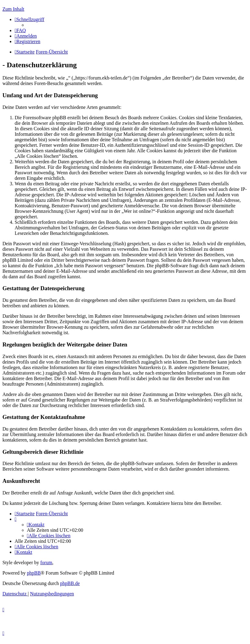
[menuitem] (20, 30)
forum (46, 563)
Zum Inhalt (13, 9)
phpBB (34, 573)
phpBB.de (70, 583)
